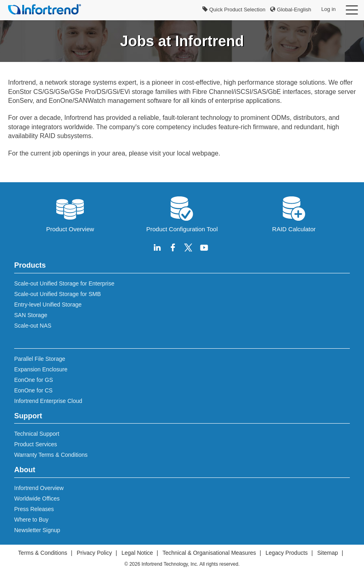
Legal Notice (137, 553)
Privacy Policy (94, 553)
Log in (329, 9)
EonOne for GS (34, 380)
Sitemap (328, 553)
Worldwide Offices (37, 499)
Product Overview (70, 213)
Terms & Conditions (43, 553)
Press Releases (34, 509)
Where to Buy (31, 520)
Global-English (291, 10)
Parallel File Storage (40, 359)
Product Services (36, 444)
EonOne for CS (33, 390)
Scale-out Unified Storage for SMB (57, 294)
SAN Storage (31, 315)
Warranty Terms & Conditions (51, 455)
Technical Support (37, 434)
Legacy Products (287, 553)
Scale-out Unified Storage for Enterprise (64, 283)
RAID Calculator (294, 213)
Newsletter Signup (37, 530)
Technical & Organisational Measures (209, 553)
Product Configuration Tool (182, 213)
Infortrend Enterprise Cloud (48, 401)
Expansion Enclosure (41, 369)
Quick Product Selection (234, 10)
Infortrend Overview (39, 488)
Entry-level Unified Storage (48, 305)
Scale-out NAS (33, 326)
